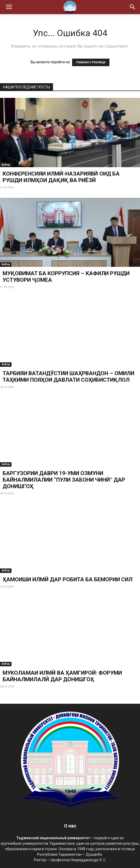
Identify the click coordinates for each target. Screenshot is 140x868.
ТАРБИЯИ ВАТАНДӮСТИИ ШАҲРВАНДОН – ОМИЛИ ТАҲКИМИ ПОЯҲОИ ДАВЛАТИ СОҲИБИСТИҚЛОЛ (68, 377)
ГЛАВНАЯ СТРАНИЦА (91, 62)
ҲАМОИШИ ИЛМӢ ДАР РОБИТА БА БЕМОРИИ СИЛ (68, 579)
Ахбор (6, 165)
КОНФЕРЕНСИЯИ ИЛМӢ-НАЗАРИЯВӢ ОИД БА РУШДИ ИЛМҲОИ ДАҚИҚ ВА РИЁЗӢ (61, 177)
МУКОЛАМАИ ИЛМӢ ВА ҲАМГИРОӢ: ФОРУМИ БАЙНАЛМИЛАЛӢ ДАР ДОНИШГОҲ (62, 676)
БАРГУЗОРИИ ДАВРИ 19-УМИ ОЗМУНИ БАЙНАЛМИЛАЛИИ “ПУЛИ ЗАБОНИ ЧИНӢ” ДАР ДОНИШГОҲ (64, 480)
